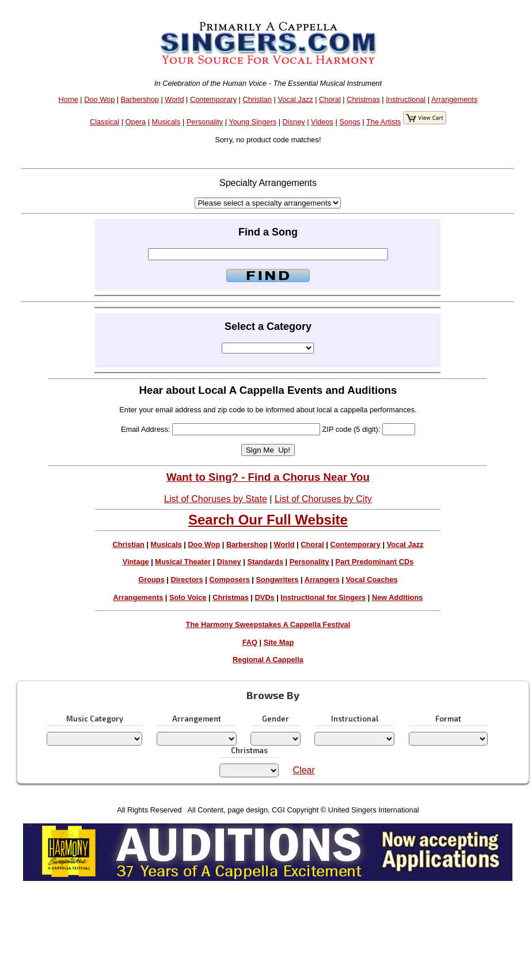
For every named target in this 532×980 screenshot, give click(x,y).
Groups (151, 580)
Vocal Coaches (372, 580)
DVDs (265, 597)
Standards (265, 562)
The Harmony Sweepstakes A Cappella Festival (268, 624)
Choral (330, 99)
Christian (257, 99)
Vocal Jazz (295, 99)
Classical (105, 122)
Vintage (136, 562)
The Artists (383, 122)
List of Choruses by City (323, 499)
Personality (205, 122)
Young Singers (252, 122)
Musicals (166, 122)
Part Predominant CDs (374, 562)
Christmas (363, 99)
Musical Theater (183, 562)
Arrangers (322, 580)
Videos (322, 122)
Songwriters (277, 580)
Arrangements (454, 99)
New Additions (397, 597)
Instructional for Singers (323, 597)
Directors (187, 580)
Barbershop (140, 99)
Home (69, 99)
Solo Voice (188, 597)
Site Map (279, 642)
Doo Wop (99, 99)
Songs (349, 122)
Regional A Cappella (268, 660)
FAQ (250, 642)
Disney (294, 122)
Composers (229, 580)
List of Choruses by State (216, 499)
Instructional (406, 99)
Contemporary (213, 99)
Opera (136, 122)
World (174, 99)
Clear (304, 770)
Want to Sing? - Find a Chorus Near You (268, 477)
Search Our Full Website (268, 520)
